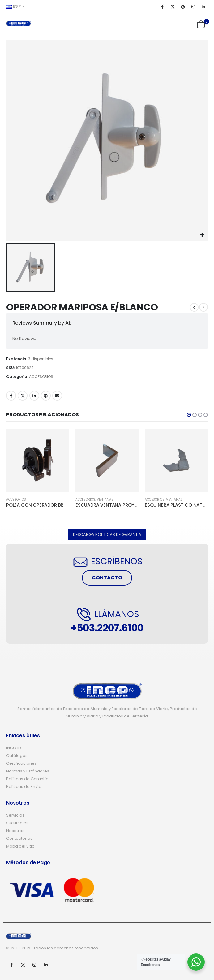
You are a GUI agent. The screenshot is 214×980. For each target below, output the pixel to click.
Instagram (34, 965)
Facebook (11, 396)
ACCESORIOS (41, 377)
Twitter (23, 396)
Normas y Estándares (28, 771)
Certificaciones (21, 763)
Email (57, 396)
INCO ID (14, 748)
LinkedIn (34, 396)
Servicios (15, 815)
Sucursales (17, 823)
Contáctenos (19, 838)
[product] (38, 461)
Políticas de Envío (24, 787)
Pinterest (46, 396)
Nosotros (15, 831)
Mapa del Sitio (20, 846)
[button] (189, 415)
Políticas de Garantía (27, 779)
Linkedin (46, 965)
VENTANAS (105, 500)
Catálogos (17, 756)
